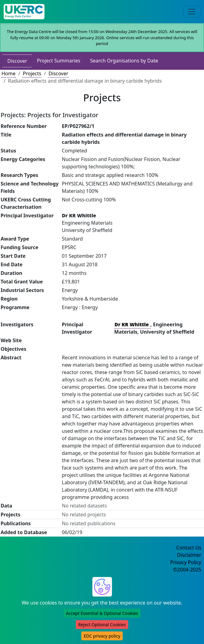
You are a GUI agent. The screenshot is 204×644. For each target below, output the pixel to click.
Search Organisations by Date (124, 61)
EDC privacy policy (102, 636)
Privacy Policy (186, 562)
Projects (32, 73)
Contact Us (189, 548)
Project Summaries (58, 61)
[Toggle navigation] (192, 12)
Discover (17, 61)
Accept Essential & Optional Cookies (102, 613)
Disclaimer (189, 555)
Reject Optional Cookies (102, 625)
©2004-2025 (187, 570)
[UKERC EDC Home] (24, 12)
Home (9, 73)
